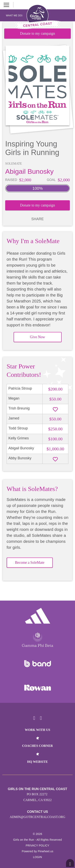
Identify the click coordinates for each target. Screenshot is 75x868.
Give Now (37, 337)
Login (37, 857)
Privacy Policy (37, 845)
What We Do (14, 16)
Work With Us (37, 730)
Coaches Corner (38, 746)
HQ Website (37, 762)
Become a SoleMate (30, 563)
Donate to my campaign (37, 33)
